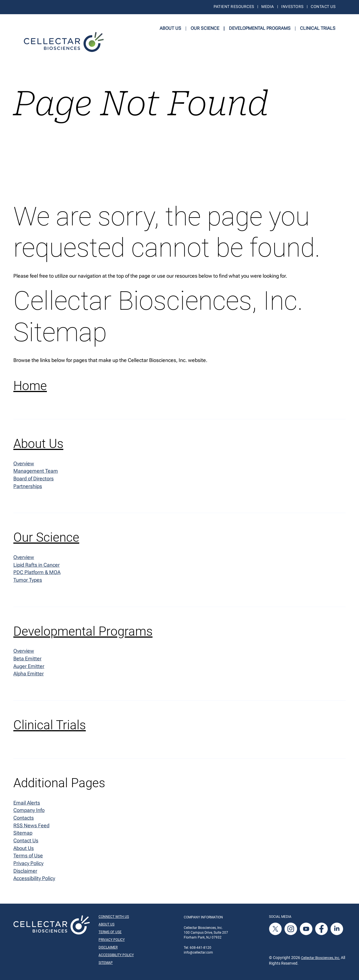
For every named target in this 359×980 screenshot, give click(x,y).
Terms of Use (28, 858)
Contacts (24, 819)
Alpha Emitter (29, 675)
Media (268, 7)
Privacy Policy (28, 865)
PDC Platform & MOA (37, 573)
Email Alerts (27, 804)
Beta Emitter (27, 660)
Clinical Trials (318, 28)
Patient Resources (234, 7)
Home (30, 386)
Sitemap (23, 835)
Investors (292, 7)
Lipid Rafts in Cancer (36, 566)
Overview (24, 463)
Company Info (29, 812)
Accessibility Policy (34, 881)
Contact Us (323, 7)
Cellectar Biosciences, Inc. (321, 960)
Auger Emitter (29, 668)
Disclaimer (25, 873)
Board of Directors (34, 479)
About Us (170, 28)
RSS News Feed (31, 827)
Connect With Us (114, 919)
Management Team (36, 471)
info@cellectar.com (198, 955)
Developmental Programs (260, 28)
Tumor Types (28, 581)
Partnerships (28, 487)
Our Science (205, 28)
